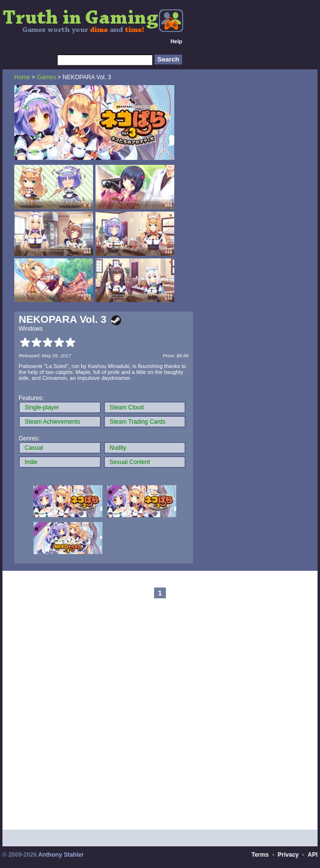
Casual (34, 448)
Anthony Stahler (61, 855)
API (313, 855)
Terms (260, 855)
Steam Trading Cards (138, 422)
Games (47, 77)
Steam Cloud (127, 407)
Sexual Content (130, 462)
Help (176, 41)
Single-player (42, 407)
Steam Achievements (52, 422)
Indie (31, 462)
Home (22, 77)
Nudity (118, 448)
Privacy (288, 855)
